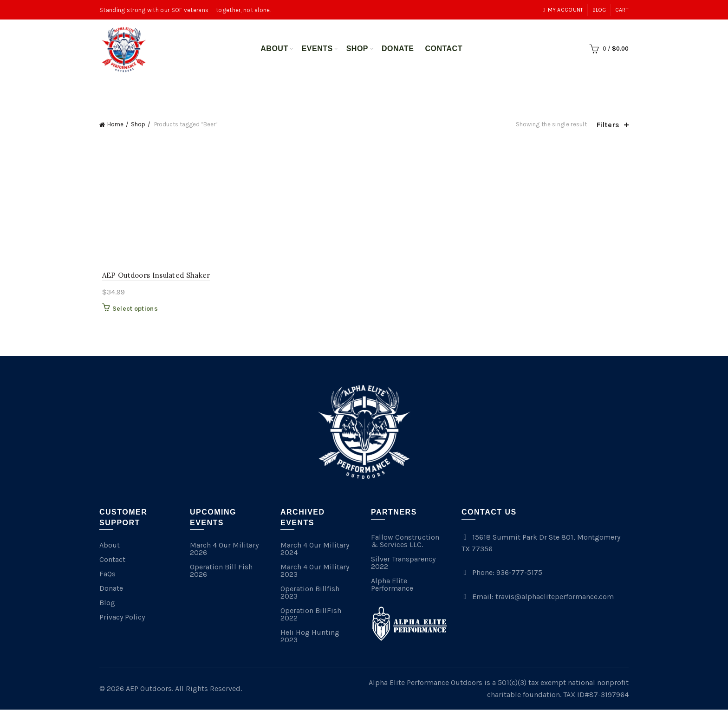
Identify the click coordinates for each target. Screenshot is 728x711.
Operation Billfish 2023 (310, 594)
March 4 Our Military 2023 (315, 572)
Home (115, 124)
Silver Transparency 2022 (403, 564)
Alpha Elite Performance (392, 586)
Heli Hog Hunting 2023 (310, 637)
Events (317, 49)
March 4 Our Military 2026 (224, 550)
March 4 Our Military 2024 (315, 550)
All (331, 89)
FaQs (107, 575)
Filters (608, 125)
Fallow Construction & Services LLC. (405, 542)
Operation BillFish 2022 (311, 616)
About (274, 49)
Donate (398, 49)
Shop (357, 49)
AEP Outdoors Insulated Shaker (153, 276)
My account (563, 10)
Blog (599, 10)
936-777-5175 (519, 574)
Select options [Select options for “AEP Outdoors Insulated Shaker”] (132, 310)
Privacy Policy (122, 618)
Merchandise (375, 89)
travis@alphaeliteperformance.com (555, 598)
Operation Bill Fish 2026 (221, 572)
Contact (444, 49)
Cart (622, 10)
